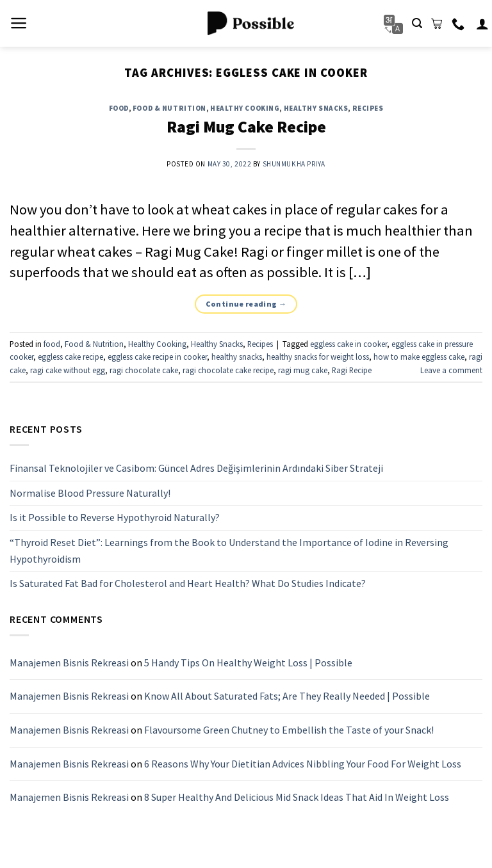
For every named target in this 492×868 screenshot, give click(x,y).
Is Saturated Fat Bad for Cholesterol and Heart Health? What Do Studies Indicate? (188, 583)
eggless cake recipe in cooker (157, 357)
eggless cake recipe (70, 357)
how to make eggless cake (419, 357)
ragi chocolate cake (144, 370)
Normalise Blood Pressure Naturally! (90, 493)
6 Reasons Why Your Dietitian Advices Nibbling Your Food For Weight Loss (303, 763)
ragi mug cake (303, 370)
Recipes (368, 108)
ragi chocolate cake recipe (228, 370)
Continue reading (246, 304)
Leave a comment (451, 370)
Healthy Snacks (316, 108)
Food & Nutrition (169, 108)
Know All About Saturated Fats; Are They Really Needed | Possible (287, 696)
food (119, 108)
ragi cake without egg (68, 370)
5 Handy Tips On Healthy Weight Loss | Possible (248, 663)
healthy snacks (237, 357)
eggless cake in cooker (348, 344)
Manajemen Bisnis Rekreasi (69, 663)
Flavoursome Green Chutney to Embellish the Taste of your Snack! (289, 730)
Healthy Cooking (245, 108)
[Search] (417, 23)
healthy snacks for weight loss (318, 357)
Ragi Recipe (352, 370)
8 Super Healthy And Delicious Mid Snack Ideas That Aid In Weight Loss (297, 797)
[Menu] (19, 23)
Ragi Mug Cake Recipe (246, 127)
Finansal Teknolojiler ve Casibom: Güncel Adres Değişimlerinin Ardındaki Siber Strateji (196, 468)
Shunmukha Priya (294, 164)
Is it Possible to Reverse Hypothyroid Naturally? (115, 517)
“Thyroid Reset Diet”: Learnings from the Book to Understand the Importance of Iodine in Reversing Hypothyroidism (229, 551)
